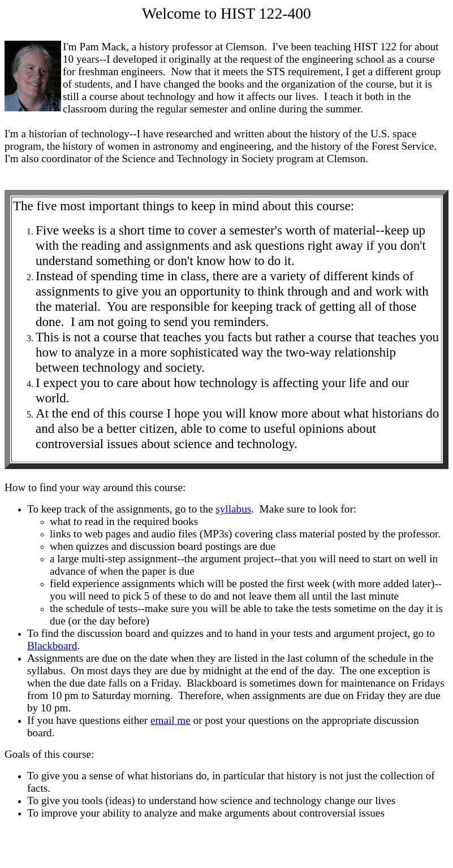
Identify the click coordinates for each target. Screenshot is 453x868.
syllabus (233, 509)
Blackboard (52, 646)
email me (171, 720)
